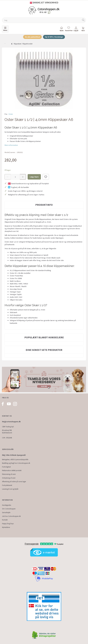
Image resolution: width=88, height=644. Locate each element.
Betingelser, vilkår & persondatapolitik (15, 460)
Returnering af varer (9, 474)
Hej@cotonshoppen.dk (11, 422)
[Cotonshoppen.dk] (44, 11)
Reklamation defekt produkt (12, 470)
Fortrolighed (6, 467)
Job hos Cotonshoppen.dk (11, 516)
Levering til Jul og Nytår (10, 489)
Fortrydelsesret (7, 485)
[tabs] (83, 29)
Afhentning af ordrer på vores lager (14, 482)
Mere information (11, 145)
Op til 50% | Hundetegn (54, 37)
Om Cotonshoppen (9, 509)
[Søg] (83, 20)
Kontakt (5, 520)
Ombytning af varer (9, 478)
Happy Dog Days (8, 524)
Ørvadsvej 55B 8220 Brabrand (7, 431)
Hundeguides (7, 505)
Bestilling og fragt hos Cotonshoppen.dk (16, 463)
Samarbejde (6, 512)
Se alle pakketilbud (32, 37)
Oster (11, 114)
